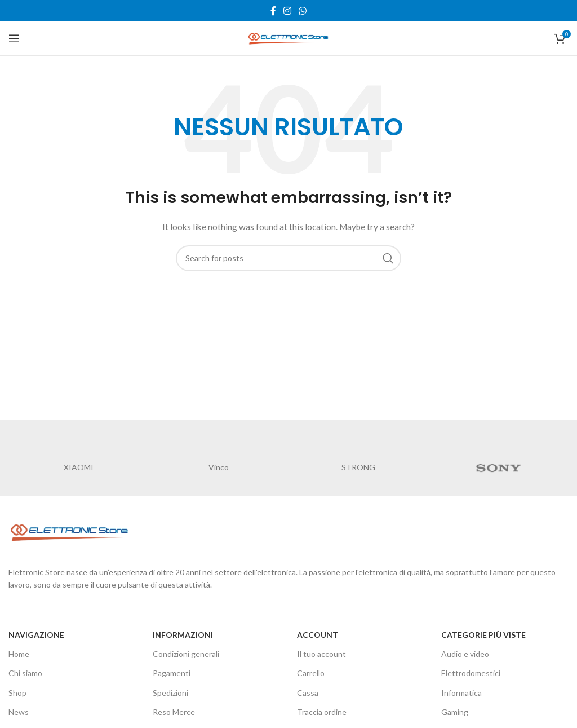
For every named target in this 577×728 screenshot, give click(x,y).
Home (19, 654)
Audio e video (465, 654)
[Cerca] (288, 258)
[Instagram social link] (287, 11)
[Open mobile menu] (14, 38)
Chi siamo (25, 673)
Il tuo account (321, 654)
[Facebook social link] (273, 11)
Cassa (308, 693)
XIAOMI (79, 467)
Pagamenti (172, 673)
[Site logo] (288, 37)
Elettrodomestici (471, 673)
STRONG (358, 467)
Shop (17, 693)
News (19, 712)
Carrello (311, 673)
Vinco (219, 467)
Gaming (455, 712)
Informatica (461, 693)
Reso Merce (174, 712)
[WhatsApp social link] (303, 11)
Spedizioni (170, 693)
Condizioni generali (186, 654)
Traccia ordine (322, 712)
